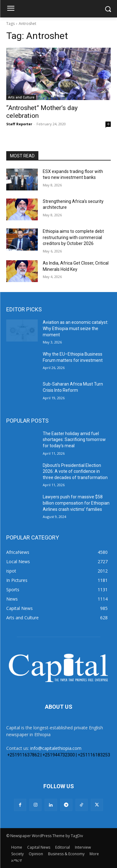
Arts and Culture (21, 97)
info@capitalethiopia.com (56, 748)
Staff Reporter (19, 124)
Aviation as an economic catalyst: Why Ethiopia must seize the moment (76, 328)
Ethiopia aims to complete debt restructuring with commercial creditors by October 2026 (73, 237)
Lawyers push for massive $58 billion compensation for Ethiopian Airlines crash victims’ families (76, 503)
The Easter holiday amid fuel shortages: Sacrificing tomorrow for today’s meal (74, 440)
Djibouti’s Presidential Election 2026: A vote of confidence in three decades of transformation (75, 471)
